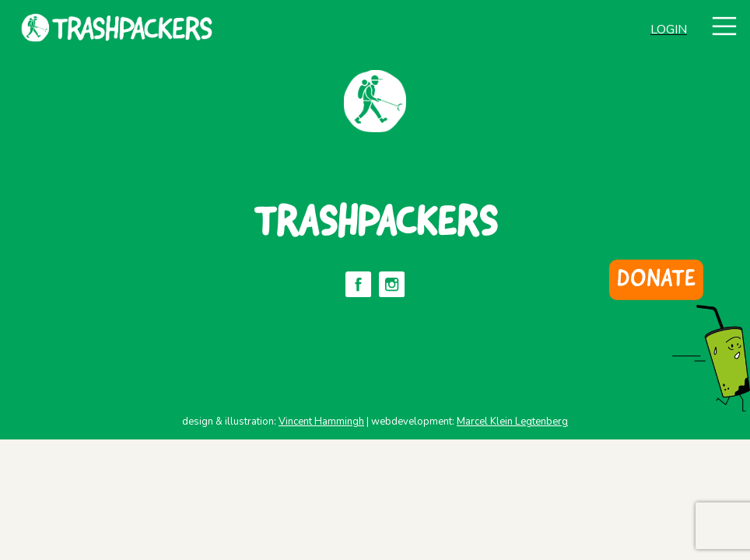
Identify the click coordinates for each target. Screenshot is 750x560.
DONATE (656, 280)
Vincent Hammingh (321, 422)
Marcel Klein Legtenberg (512, 422)
